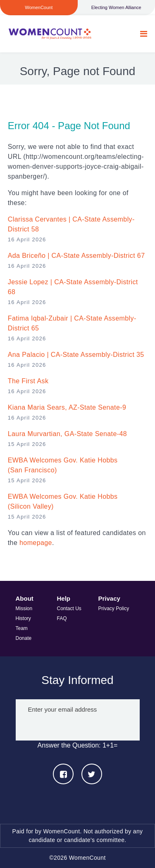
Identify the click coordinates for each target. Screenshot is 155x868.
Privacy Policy (114, 609)
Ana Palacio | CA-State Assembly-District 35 (76, 355)
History (23, 618)
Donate (24, 638)
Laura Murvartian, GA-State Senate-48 (67, 434)
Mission (24, 609)
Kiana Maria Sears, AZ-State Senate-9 (67, 407)
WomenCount (50, 34)
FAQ (62, 618)
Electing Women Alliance (116, 7)
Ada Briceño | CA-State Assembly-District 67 (76, 256)
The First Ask (28, 381)
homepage (36, 543)
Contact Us (69, 609)
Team (22, 628)
